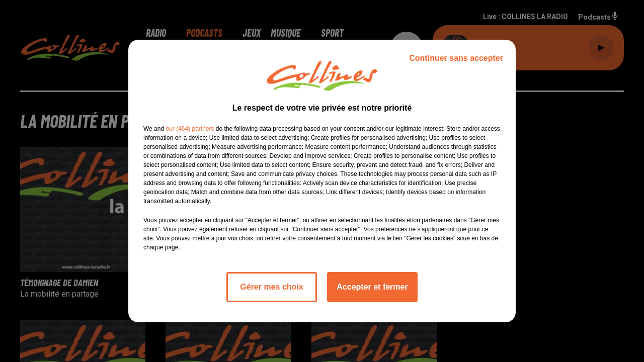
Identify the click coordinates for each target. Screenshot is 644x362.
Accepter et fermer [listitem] (372, 287)
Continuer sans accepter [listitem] (456, 58)
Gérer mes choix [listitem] (271, 287)
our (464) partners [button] (190, 129)
